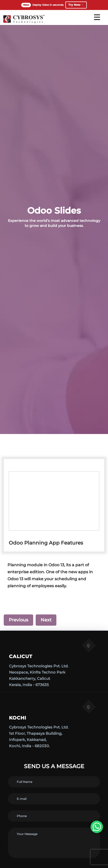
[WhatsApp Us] (97, 827)
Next (46, 620)
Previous (18, 620)
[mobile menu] (97, 17)
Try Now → (76, 5)
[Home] (24, 22)
